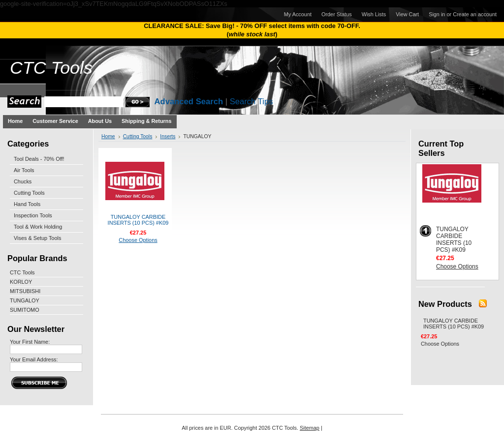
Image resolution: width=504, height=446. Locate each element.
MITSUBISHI (25, 291)
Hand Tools (27, 204)
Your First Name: (30, 342)
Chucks (23, 181)
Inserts (168, 136)
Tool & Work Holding (38, 227)
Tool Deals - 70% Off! (39, 159)
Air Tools (24, 170)
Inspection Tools (33, 215)
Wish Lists (374, 14)
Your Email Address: (34, 359)
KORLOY (21, 282)
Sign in (437, 14)
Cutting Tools (29, 193)
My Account (298, 14)
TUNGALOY (25, 300)
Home (108, 136)
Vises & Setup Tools (37, 238)
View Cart (407, 14)
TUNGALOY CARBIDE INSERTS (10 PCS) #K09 (138, 220)
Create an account (475, 14)
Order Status (337, 14)
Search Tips (252, 102)
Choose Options (138, 240)
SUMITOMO (25, 310)
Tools (51, 68)
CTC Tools (22, 272)
